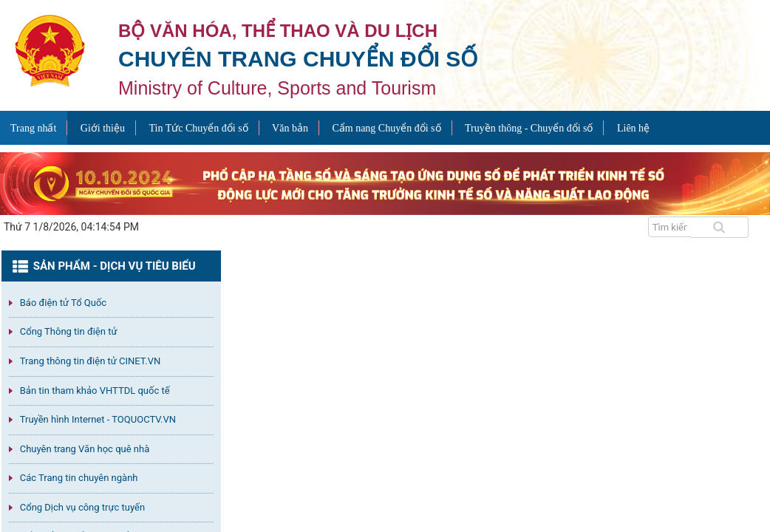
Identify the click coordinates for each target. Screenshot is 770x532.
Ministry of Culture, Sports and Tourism (277, 88)
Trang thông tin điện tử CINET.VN (90, 361)
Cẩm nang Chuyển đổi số (386, 128)
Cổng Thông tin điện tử (69, 331)
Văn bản (290, 128)
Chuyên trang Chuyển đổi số (298, 59)
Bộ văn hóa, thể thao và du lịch (278, 31)
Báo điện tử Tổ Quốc (63, 303)
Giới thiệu (103, 128)
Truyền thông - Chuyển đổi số (529, 128)
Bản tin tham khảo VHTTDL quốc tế (95, 391)
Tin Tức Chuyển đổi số (198, 128)
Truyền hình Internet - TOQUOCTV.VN (98, 419)
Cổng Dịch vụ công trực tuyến (82, 507)
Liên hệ (633, 128)
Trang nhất (33, 128)
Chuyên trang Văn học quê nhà (85, 449)
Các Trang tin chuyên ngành (79, 478)
